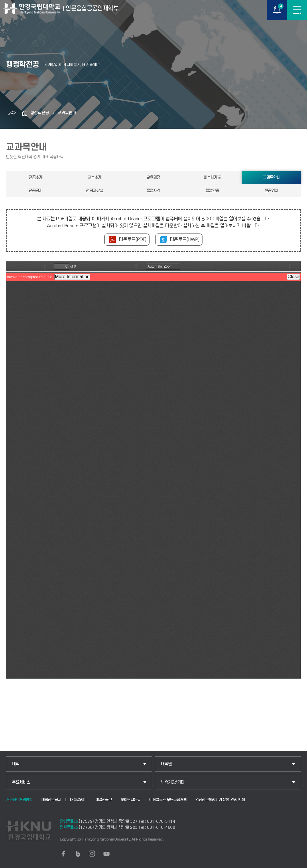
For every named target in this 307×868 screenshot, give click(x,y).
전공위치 (271, 191)
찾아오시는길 (130, 800)
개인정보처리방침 (19, 800)
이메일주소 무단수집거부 (168, 800)
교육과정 (153, 178)
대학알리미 (78, 800)
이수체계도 (212, 178)
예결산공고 (104, 800)
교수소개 (95, 178)
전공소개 (36, 178)
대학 (16, 764)
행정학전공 (40, 113)
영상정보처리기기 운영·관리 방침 (220, 800)
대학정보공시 (51, 800)
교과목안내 (67, 113)
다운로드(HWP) (185, 240)
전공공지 (36, 191)
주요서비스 (21, 782)
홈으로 (25, 113)
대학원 (166, 764)
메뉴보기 (297, 10)
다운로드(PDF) (133, 240)
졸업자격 (153, 191)
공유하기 (12, 113)
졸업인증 (212, 191)
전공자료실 (95, 191)
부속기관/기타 (173, 782)
